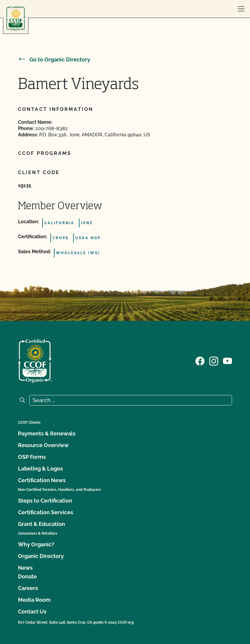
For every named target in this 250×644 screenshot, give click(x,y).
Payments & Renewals (47, 433)
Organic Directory (41, 556)
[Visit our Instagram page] (214, 361)
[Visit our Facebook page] (200, 361)
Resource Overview (43, 445)
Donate (27, 576)
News (25, 568)
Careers (28, 588)
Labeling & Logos (40, 469)
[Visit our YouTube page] (228, 361)
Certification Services (46, 512)
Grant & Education (42, 524)
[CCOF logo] (16, 18)
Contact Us (32, 611)
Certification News (42, 480)
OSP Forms (32, 457)
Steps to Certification (45, 501)
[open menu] (241, 9)
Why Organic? (36, 544)
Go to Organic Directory (54, 59)
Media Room (34, 600)
